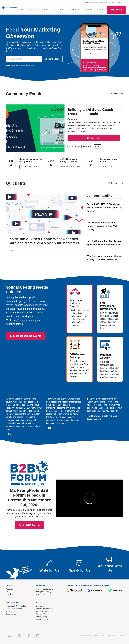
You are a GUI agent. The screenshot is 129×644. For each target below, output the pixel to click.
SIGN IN (88, 9)
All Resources (115, 183)
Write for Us (11, 611)
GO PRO (117, 10)
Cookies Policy (42, 619)
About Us (10, 589)
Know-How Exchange (45, 609)
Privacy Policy (42, 617)
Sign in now (29, 65)
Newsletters (11, 594)
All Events (117, 94)
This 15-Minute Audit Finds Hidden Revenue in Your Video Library (103, 226)
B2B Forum (41, 594)
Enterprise (103, 2)
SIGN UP (100, 9)
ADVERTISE (76, 9)
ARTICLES (34, 9)
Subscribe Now (52, 59)
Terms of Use (41, 614)
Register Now (94, 138)
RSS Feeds (10, 592)
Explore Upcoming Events (26, 336)
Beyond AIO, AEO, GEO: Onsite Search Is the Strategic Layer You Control (104, 208)
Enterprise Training (44, 592)
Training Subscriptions (45, 589)
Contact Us (41, 606)
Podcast (112, 2)
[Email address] (24, 59)
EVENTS (46, 9)
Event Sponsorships (14, 609)
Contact (119, 2)
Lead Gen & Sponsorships (16, 606)
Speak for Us (11, 614)
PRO (23, 9)
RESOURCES (60, 9)
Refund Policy (42, 611)
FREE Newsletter (91, 2)
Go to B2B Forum (29, 493)
